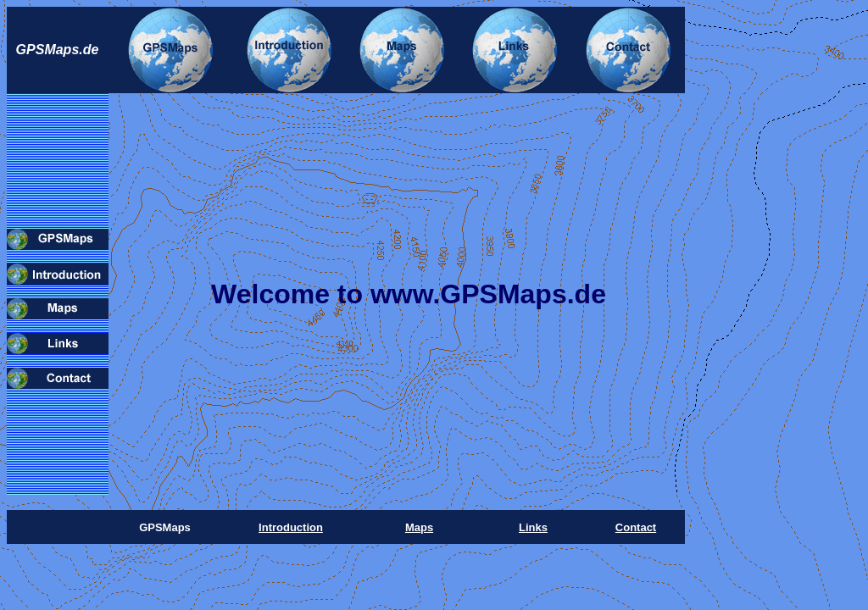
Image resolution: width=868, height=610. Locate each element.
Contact (636, 527)
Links (533, 527)
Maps (419, 527)
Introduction (291, 527)
